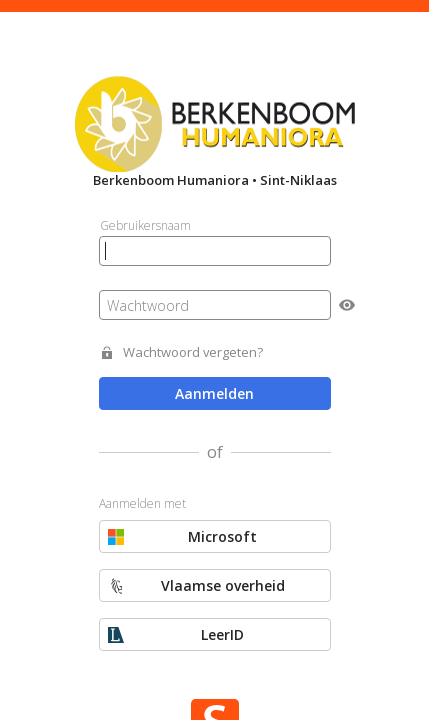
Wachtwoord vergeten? (193, 352)
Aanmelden (214, 393)
